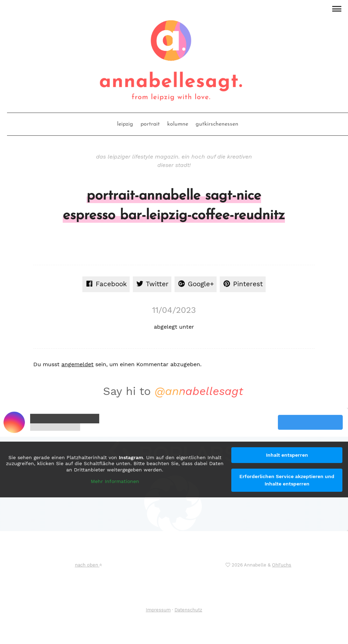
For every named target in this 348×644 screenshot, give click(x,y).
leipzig (125, 124)
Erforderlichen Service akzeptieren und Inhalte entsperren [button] (287, 480)
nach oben (88, 565)
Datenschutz (188, 610)
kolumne (178, 124)
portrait (150, 124)
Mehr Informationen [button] (115, 481)
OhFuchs (282, 565)
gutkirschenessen (217, 124)
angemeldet (77, 364)
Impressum (158, 610)
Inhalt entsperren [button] (287, 455)
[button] (337, 8)
